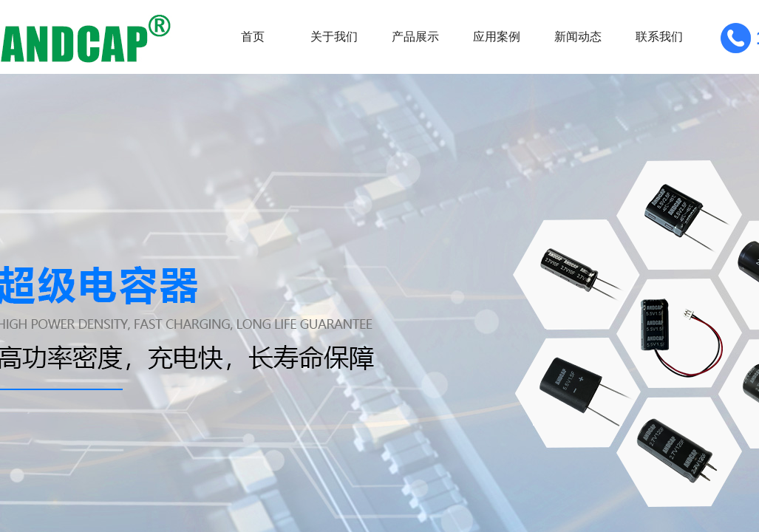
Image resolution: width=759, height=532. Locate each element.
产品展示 (415, 37)
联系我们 (659, 37)
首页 (253, 37)
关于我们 (334, 37)
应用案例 (497, 37)
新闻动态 (578, 37)
